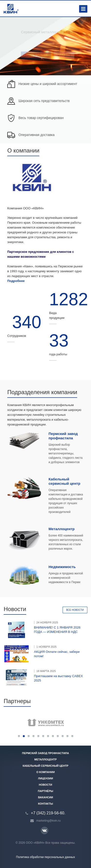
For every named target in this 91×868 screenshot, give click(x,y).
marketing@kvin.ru (49, 821)
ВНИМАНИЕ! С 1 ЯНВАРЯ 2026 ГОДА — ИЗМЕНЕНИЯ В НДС (57, 630)
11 (67, 736)
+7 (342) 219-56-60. (48, 813)
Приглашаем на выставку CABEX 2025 (58, 678)
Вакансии (46, 797)
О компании (46, 772)
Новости (45, 785)
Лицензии (46, 778)
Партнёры (45, 791)
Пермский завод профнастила (63, 436)
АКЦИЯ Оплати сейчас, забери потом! (57, 654)
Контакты (46, 804)
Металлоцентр (46, 759)
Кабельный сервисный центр (64, 481)
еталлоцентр (63, 529)
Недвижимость (62, 567)
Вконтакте (44, 830)
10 (63, 736)
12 (72, 736)
